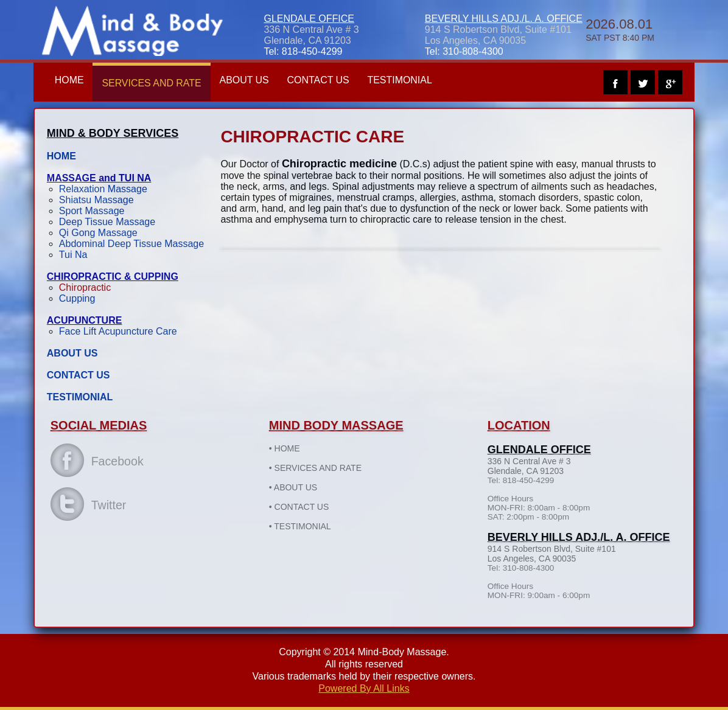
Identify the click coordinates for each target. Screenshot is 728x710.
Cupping (80, 298)
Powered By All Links (364, 688)
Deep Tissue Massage (110, 222)
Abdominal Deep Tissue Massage (135, 244)
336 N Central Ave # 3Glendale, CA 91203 (311, 35)
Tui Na (76, 255)
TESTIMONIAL (404, 80)
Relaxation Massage (106, 189)
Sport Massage (95, 211)
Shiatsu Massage (100, 200)
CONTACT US (322, 80)
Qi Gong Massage (101, 233)
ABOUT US (248, 80)
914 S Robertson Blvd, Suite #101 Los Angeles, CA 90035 (498, 35)
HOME (72, 80)
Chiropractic (88, 287)
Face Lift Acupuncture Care (121, 331)
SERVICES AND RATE (155, 83)
